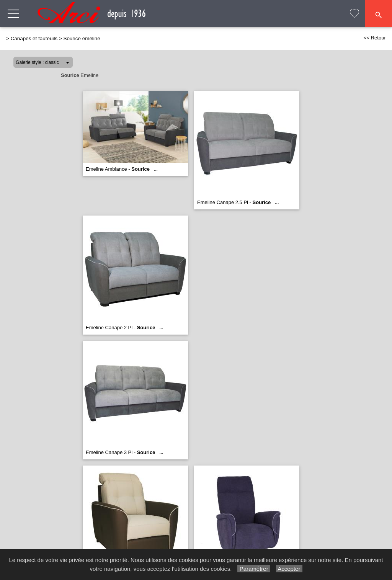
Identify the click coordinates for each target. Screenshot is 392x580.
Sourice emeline (82, 38)
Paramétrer (254, 569)
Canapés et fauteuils (34, 38)
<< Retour (375, 38)
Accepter (289, 569)
